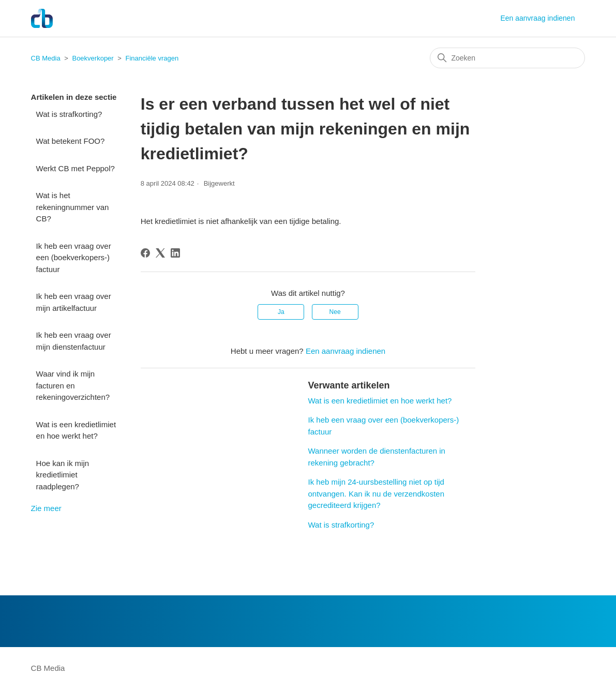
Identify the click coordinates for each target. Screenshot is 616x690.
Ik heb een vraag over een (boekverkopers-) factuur (74, 258)
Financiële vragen (152, 58)
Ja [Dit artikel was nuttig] (281, 312)
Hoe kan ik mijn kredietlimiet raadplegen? (63, 475)
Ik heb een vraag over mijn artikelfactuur (74, 302)
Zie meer (46, 508)
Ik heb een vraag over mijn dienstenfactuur (74, 341)
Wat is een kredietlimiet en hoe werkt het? (76, 430)
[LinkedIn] (175, 253)
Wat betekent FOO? (71, 141)
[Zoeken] (507, 58)
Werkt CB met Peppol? (76, 168)
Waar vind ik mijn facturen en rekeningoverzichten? (73, 385)
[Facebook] (145, 253)
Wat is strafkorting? (69, 114)
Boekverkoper (93, 58)
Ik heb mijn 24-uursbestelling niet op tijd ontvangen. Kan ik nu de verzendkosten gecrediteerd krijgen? (376, 493)
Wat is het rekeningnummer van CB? (73, 207)
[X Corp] (160, 253)
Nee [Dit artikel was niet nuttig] (335, 312)
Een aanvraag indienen (537, 18)
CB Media (46, 58)
